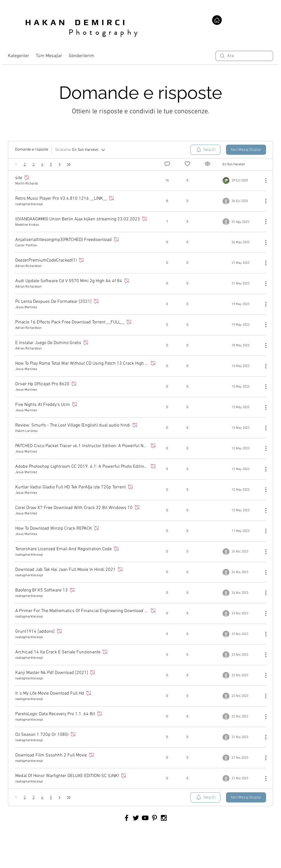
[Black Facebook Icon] (127, 818)
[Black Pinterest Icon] (154, 818)
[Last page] (69, 165)
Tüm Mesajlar (49, 56)
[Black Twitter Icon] (136, 818)
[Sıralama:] (81, 150)
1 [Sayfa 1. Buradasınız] (16, 165)
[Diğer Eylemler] (263, 180)
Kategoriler (18, 56)
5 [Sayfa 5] (51, 165)
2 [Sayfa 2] (25, 165)
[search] (244, 56)
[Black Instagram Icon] (164, 818)
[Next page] (60, 165)
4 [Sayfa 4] (42, 165)
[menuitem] (205, 150)
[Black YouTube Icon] (145, 818)
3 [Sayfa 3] (33, 165)
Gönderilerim (82, 56)
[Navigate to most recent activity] (241, 180)
